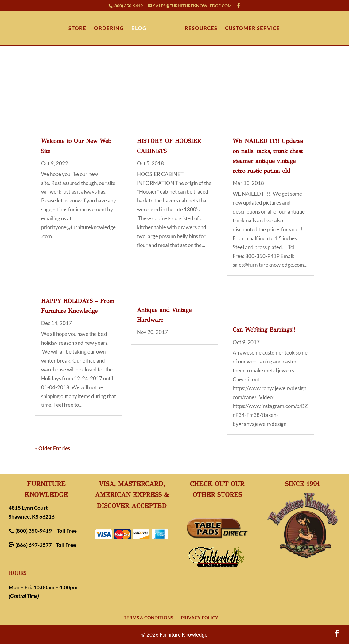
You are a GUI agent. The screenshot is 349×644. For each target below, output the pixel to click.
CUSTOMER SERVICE (252, 29)
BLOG (139, 29)
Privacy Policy (200, 618)
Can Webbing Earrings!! (264, 330)
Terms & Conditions (148, 618)
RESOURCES (201, 29)
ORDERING (109, 29)
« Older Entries (52, 448)
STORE (77, 29)
